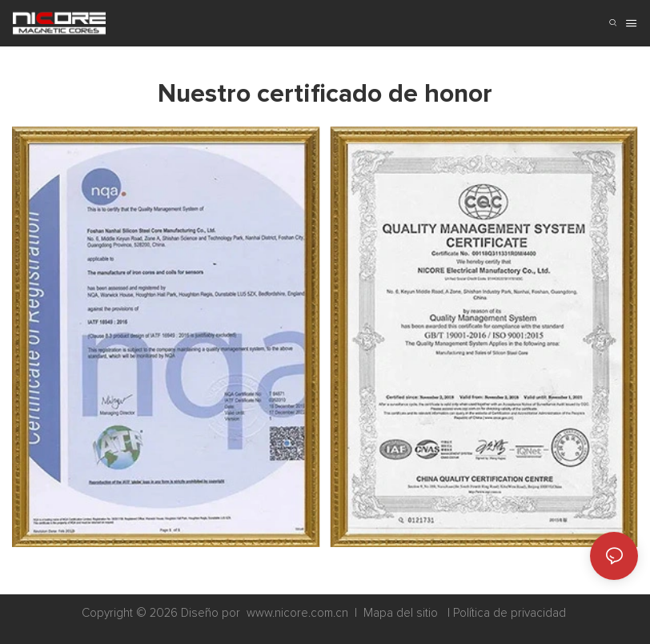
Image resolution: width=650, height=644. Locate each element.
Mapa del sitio (401, 613)
